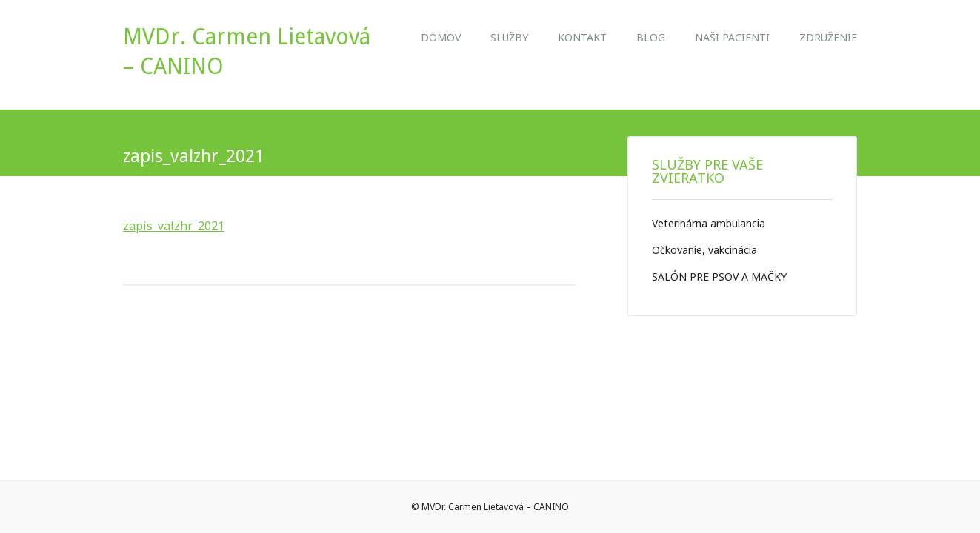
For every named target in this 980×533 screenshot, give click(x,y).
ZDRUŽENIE (828, 37)
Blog (651, 37)
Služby (509, 37)
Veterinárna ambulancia (709, 223)
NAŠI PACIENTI (732, 37)
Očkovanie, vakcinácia (704, 250)
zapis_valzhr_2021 (174, 226)
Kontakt (582, 37)
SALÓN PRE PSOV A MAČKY (719, 276)
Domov (441, 37)
